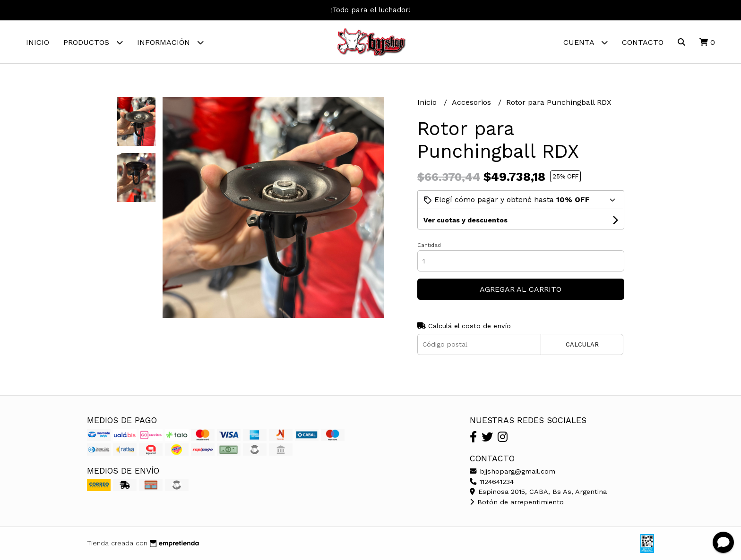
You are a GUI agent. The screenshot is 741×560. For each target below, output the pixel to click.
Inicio (38, 42)
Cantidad (429, 245)
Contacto (643, 42)
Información (170, 42)
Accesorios (473, 102)
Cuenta (586, 42)
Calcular (582, 344)
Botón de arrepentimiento (517, 502)
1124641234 (492, 482)
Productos (93, 42)
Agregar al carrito (521, 289)
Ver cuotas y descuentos (465, 220)
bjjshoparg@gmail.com (513, 471)
